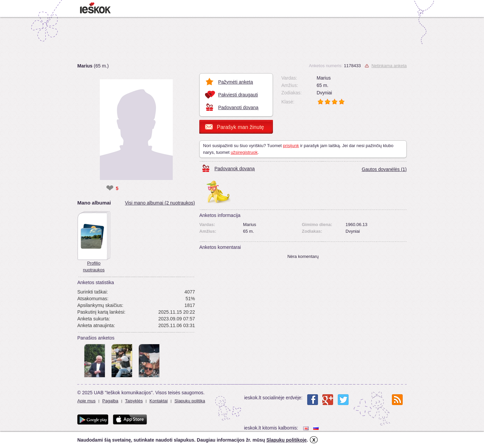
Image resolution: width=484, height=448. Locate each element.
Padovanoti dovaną (238, 107)
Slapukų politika (190, 401)
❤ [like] (110, 188)
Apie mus (86, 401)
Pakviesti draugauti (238, 95)
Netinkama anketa (389, 66)
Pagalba (110, 401)
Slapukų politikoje (286, 440)
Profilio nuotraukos (94, 266)
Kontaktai (159, 401)
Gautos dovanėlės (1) (384, 169)
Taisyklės (134, 401)
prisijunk (291, 146)
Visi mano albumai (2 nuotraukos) (160, 203)
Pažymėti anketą (236, 82)
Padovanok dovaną (235, 169)
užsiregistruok (244, 152)
